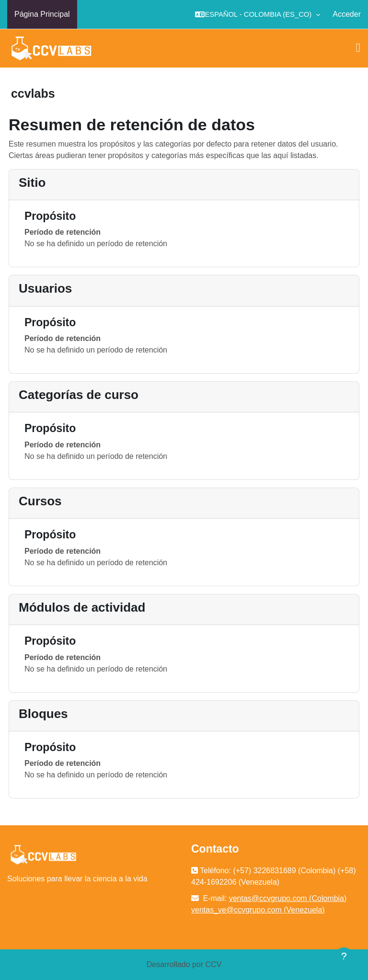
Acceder (347, 14)
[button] (258, 14)
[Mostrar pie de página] (344, 956)
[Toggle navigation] (358, 48)
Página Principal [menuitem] (42, 14)
